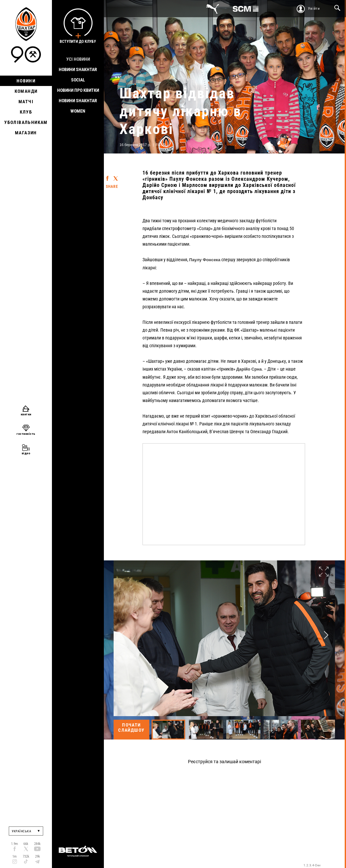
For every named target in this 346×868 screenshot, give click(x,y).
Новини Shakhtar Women (78, 106)
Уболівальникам (26, 122)
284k (37, 844)
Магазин (26, 133)
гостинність (26, 434)
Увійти (314, 9)
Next (326, 635)
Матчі (26, 102)
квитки (26, 414)
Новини (26, 81)
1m (14, 856)
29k (37, 856)
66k (26, 844)
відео (26, 453)
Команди (26, 91)
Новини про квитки (78, 90)
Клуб (26, 112)
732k (26, 856)
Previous (122, 635)
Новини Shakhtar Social (78, 75)
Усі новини (78, 59)
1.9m (14, 844)
